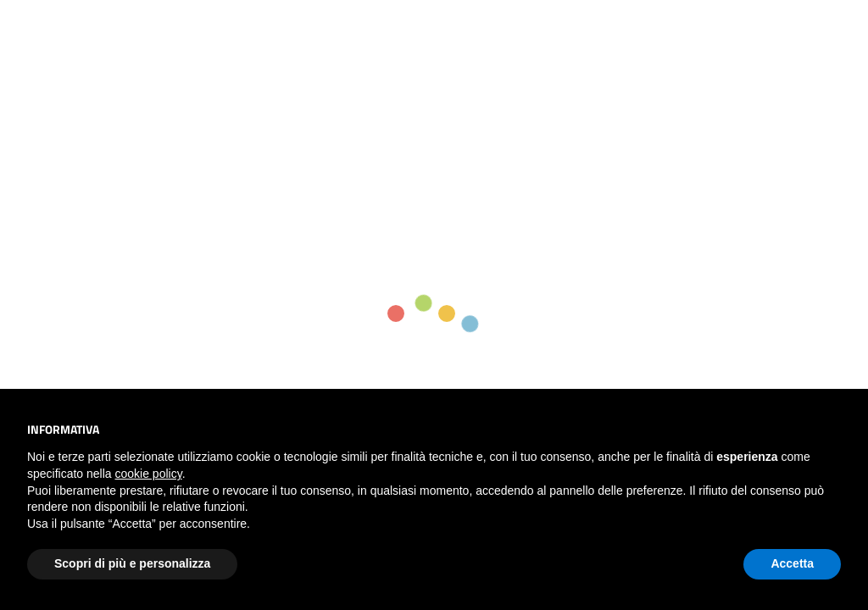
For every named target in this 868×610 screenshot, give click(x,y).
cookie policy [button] (149, 474)
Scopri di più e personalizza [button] (132, 563)
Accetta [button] (792, 563)
